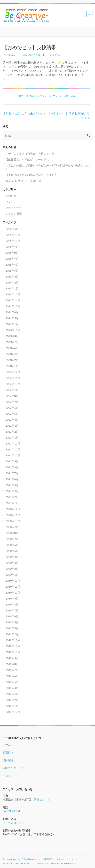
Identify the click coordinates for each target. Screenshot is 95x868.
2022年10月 (13, 384)
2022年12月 (13, 372)
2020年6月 (12, 545)
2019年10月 (13, 592)
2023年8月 (12, 336)
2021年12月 (13, 443)
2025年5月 (12, 270)
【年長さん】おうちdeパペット (24, 113)
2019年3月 (12, 628)
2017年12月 (13, 712)
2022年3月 (12, 425)
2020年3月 (12, 563)
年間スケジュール (13, 768)
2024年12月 (13, 294)
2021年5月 (12, 485)
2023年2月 (12, 360)
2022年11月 (13, 378)
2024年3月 (12, 318)
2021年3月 (12, 491)
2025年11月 (13, 235)
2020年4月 (12, 557)
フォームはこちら (13, 823)
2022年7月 (12, 402)
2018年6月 (12, 676)
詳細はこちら (42, 799)
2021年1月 (12, 503)
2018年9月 (12, 658)
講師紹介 (8, 760)
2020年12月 (13, 509)
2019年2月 (12, 634)
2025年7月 (12, 259)
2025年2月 (12, 282)
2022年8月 (12, 396)
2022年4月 (12, 420)
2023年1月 (12, 366)
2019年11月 (13, 586)
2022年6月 (12, 408)
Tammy (11, 55)
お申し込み (70, 96)
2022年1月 (12, 437)
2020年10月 (13, 521)
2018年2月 (12, 700)
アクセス (57, 96)
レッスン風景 (14, 214)
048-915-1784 (11, 811)
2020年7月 (12, 539)
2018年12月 (13, 640)
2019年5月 (12, 622)
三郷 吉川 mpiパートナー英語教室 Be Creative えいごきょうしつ (51, 859)
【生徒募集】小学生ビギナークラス (27, 159)
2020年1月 (12, 575)
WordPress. (70, 863)
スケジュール (44, 96)
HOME (21, 96)
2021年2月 (12, 497)
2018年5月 (12, 682)
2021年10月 (13, 455)
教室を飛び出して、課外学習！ (25, 181)
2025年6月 (12, 264)
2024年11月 (13, 300)
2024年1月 (12, 324)
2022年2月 (12, 431)
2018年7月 (12, 670)
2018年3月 (12, 694)
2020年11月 (13, 515)
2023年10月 (13, 330)
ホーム (7, 744)
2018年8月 (12, 664)
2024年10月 (13, 306)
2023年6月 (12, 348)
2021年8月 (12, 467)
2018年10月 (13, 652)
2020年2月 (12, 569)
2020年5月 (12, 551)
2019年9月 (12, 598)
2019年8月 (12, 604)
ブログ (53, 55)
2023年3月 (12, 354)
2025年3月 (12, 276)
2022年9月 (12, 390)
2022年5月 (12, 414)
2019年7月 (12, 610)
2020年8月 (12, 533)
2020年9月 (12, 527)
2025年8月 (12, 253)
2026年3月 (12, 229)
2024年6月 (12, 312)
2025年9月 (12, 247)
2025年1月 (12, 288)
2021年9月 (12, 461)
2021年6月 (12, 479)
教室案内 (31, 96)
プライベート (14, 208)
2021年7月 (12, 473)
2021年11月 (13, 449)
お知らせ (11, 196)
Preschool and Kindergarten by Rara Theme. (27, 863)
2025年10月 (13, 241)
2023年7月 (12, 342)
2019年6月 (12, 616)
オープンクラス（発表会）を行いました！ (31, 153)
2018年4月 (12, 688)
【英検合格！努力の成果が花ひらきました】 (33, 175)
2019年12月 (13, 581)
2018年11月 (13, 646)
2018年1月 (12, 706)
